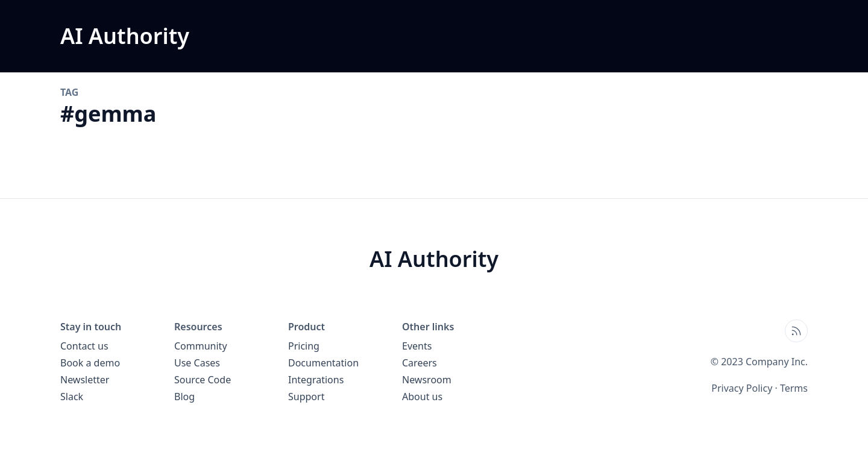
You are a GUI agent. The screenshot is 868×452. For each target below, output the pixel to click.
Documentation (323, 363)
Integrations (316, 380)
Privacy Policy (742, 388)
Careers (420, 363)
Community (201, 346)
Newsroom (427, 380)
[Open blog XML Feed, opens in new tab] (796, 331)
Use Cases (197, 363)
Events (417, 346)
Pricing (304, 346)
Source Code (203, 380)
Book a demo (90, 363)
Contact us (84, 346)
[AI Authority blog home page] (125, 36)
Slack (72, 397)
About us (422, 397)
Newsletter (85, 380)
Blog (184, 397)
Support (306, 397)
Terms (794, 388)
